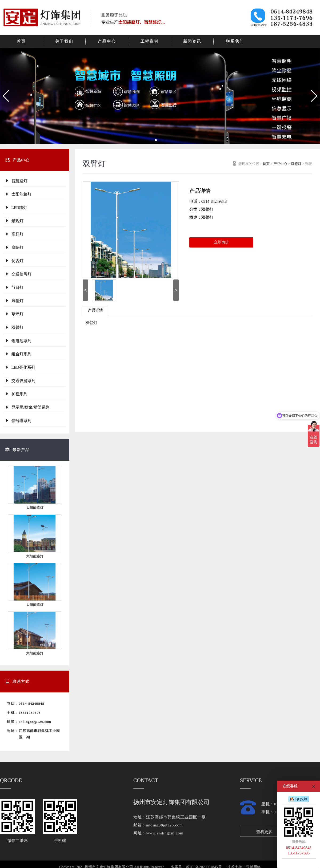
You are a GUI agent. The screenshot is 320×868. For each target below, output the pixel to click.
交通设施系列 (20, 381)
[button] (6, 96)
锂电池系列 (18, 341)
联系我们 (235, 41)
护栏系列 (16, 394)
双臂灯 (14, 327)
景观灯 (14, 221)
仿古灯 (14, 261)
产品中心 (107, 41)
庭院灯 (14, 247)
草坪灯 (14, 314)
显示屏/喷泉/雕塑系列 (27, 407)
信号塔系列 (18, 421)
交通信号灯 (18, 274)
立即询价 (221, 242)
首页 (21, 41)
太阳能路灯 (18, 194)
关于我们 (64, 41)
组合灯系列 (18, 354)
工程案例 (150, 41)
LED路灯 (16, 207)
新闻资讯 (192, 41)
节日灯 (14, 287)
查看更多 (264, 832)
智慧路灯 (16, 181)
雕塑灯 (14, 301)
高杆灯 (14, 234)
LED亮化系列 (20, 367)
